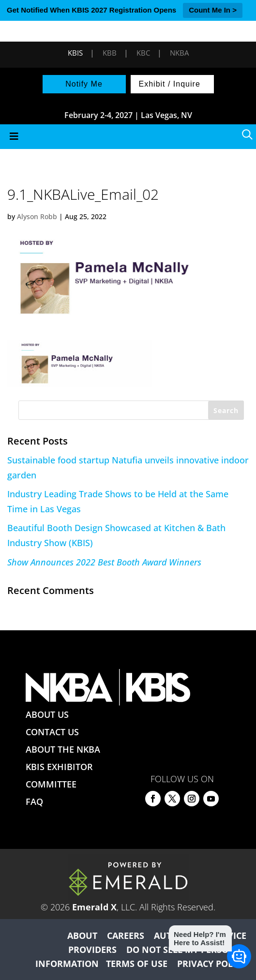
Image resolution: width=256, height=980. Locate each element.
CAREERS (126, 935)
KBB (110, 53)
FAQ (34, 802)
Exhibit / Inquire (170, 84)
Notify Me (84, 84)
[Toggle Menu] (128, 137)
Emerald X (94, 907)
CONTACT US (52, 732)
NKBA (179, 53)
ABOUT (82, 935)
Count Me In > (213, 10)
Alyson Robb (37, 216)
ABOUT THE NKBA (63, 749)
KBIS (75, 53)
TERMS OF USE (137, 964)
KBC (143, 53)
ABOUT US (47, 714)
